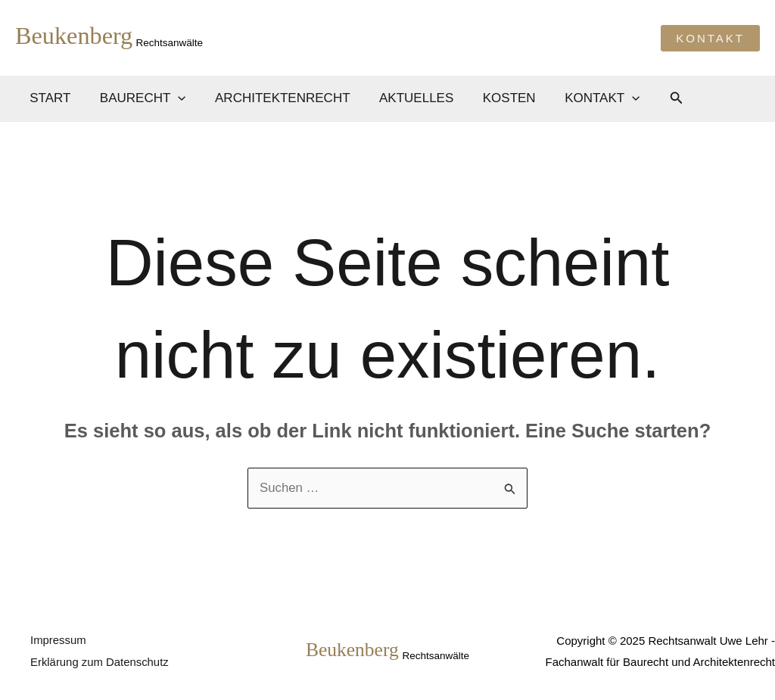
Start (48, 98)
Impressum (58, 640)
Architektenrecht (274, 98)
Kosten (494, 98)
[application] (173, 98)
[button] (710, 38)
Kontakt (584, 98)
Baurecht (138, 98)
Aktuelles (404, 98)
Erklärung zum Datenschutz (100, 662)
